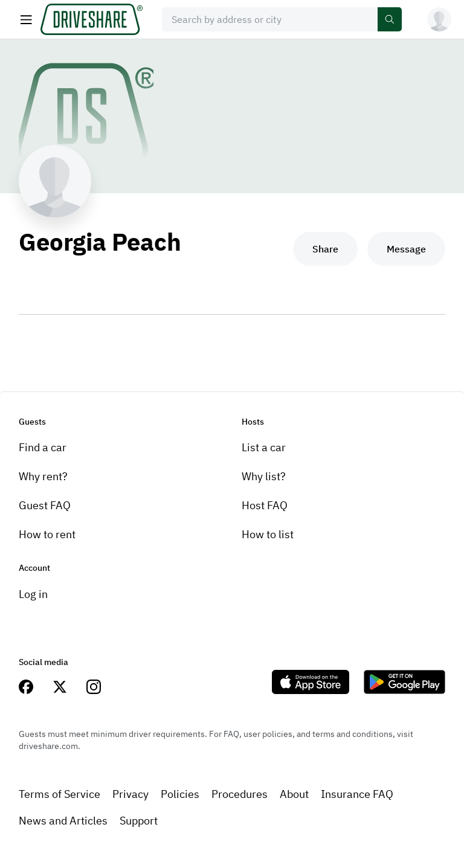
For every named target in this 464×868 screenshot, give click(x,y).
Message (406, 249)
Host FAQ (265, 505)
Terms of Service (60, 794)
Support (139, 821)
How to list (268, 534)
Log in (33, 594)
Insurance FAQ (357, 794)
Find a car (43, 447)
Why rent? (43, 476)
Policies (180, 794)
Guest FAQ (45, 505)
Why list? (264, 476)
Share (325, 249)
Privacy (130, 794)
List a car (264, 447)
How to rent (47, 534)
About (294, 794)
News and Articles (63, 821)
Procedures (240, 794)
